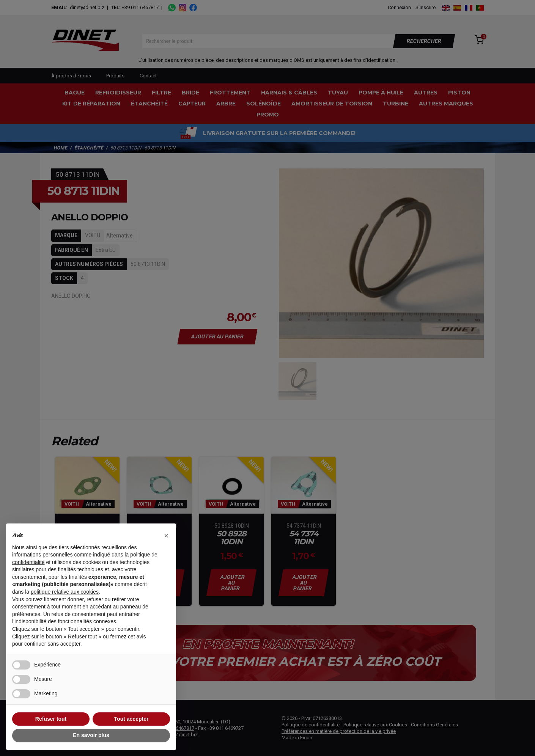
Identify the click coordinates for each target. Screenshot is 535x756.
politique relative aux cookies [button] (65, 592)
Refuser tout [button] (51, 719)
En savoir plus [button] (91, 735)
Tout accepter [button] (131, 719)
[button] (166, 536)
